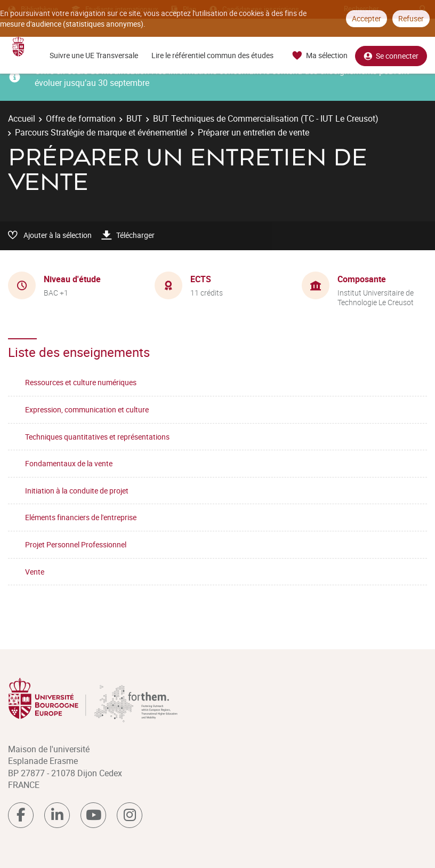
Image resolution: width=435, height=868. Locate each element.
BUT (134, 118)
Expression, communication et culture (87, 409)
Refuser (411, 18)
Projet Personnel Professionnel (76, 544)
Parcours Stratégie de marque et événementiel (101, 132)
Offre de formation (81, 118)
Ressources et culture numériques (81, 382)
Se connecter (391, 56)
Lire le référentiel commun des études (212, 55)
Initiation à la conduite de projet (77, 491)
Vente (35, 572)
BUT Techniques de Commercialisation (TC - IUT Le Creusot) (266, 118)
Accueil (22, 118)
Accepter (366, 18)
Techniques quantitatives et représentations (97, 437)
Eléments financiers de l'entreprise (81, 517)
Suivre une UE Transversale (94, 55)
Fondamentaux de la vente (69, 463)
